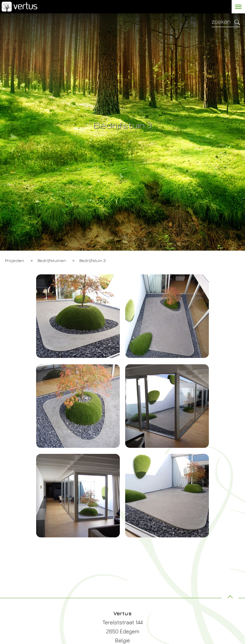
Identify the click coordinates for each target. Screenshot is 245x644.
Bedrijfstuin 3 (93, 260)
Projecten (15, 260)
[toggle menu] (238, 7)
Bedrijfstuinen (52, 260)
